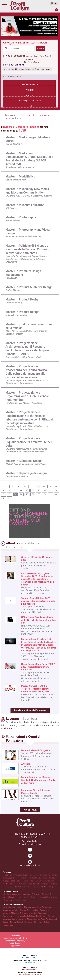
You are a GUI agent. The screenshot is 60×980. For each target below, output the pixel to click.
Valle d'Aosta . (50, 881)
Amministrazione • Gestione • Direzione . (18, 907)
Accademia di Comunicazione (20, 167)
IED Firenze (11, 208)
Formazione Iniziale (30, 841)
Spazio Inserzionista (57, 9)
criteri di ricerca (12, 76)
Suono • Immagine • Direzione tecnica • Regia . (29, 919)
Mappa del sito (15, 945)
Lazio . (11, 878)
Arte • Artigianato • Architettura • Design (35, 69)
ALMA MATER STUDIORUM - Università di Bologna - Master (26, 332)
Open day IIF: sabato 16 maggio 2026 (37, 559)
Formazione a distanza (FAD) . (43, 887)
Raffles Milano (12, 220)
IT (53, 3)
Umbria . (42, 881)
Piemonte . (45, 878)
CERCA (41, 49)
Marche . (32, 878)
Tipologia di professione (30, 101)
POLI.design (11, 278)
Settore (30, 95)
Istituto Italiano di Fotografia (36, 750)
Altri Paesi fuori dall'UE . (23, 887)
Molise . (38, 878)
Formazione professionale (30, 844)
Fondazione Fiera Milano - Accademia (24, 403)
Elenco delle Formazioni (37, 115)
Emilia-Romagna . (40, 875)
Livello (30, 106)
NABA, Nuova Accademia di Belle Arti (23, 236)
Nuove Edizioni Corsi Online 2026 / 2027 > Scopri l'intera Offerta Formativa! (38, 667)
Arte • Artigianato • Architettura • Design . (33, 894)
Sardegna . (7, 881)
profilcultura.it (8, 729)
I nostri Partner (15, 943)
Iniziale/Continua (30, 84)
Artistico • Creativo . (20, 910)
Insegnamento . (8, 925)
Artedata (26, 764)
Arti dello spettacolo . (11, 894)
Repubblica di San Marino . (19, 884)
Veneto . (6, 884)
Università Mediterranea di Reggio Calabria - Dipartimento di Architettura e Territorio (27, 450)
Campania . (29, 875)
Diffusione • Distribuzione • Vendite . (24, 913)
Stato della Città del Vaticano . (40, 884)
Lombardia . (24, 878)
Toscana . (20, 881)
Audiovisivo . (21, 900)
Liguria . (16, 878)
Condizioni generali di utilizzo (15, 938)
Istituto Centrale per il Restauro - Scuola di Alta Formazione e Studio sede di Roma (38, 780)
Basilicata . (14, 875)
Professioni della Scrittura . (26, 916)
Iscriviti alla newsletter (30, 865)
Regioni (30, 90)
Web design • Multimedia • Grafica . (37, 922)
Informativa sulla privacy (15, 941)
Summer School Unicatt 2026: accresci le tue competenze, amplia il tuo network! (38, 601)
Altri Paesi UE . (9, 887)
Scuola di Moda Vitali (16, 180)
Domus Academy (14, 303)
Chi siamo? (15, 936)
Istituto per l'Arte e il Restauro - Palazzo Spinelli (37, 792)
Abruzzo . (6, 875)
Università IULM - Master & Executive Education (29, 196)
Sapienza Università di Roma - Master (24, 357)
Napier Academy (13, 144)
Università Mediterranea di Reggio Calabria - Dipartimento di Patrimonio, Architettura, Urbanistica (27, 259)
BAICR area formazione (17, 476)
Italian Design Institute (16, 315)
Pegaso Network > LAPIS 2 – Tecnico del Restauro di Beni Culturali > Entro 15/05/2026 (35, 689)
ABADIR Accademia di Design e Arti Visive (26, 464)
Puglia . (52, 878)
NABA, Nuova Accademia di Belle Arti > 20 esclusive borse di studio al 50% (39, 620)
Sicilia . (13, 881)
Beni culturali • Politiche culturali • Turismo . (28, 897)
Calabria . (22, 875)
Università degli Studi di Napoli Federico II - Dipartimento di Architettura (26, 382)
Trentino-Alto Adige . (31, 881)
